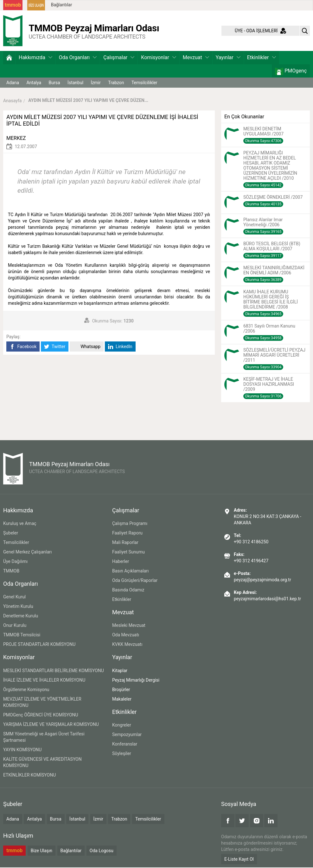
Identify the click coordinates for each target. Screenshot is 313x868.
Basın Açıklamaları (130, 571)
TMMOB (11, 571)
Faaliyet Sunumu (128, 553)
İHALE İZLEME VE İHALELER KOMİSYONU (44, 681)
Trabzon (116, 83)
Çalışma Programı (130, 524)
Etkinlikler (262, 58)
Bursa (54, 83)
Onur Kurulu (15, 626)
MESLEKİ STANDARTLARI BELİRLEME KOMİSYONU (54, 671)
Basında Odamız (128, 590)
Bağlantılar (62, 5)
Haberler (121, 562)
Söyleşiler (122, 754)
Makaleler (122, 700)
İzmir (96, 83)
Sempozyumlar (127, 735)
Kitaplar (120, 671)
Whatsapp (87, 347)
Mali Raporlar (125, 543)
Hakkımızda (35, 58)
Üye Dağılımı (15, 562)
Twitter (55, 347)
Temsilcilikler (144, 83)
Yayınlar (228, 58)
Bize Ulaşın (42, 852)
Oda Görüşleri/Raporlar (135, 581)
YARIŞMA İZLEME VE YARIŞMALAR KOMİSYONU (51, 725)
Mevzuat (196, 58)
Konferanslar (125, 745)
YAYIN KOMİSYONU (22, 750)
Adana (13, 83)
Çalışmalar (119, 58)
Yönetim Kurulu (18, 607)
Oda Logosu (102, 852)
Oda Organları (78, 58)
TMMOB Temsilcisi (22, 636)
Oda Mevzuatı (126, 636)
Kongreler (122, 726)
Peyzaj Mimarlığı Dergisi (136, 681)
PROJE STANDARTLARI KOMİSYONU (39, 645)
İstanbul (75, 83)
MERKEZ (16, 139)
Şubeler (11, 534)
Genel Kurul (14, 598)
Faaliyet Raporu (127, 534)
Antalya (34, 83)
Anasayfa (12, 101)
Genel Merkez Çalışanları (28, 553)
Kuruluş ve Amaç (20, 524)
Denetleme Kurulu (21, 617)
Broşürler (121, 690)
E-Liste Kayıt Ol (239, 860)
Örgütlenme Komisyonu (26, 690)
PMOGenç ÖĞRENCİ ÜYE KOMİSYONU (41, 715)
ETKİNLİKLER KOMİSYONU (29, 776)
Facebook (23, 347)
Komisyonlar (159, 58)
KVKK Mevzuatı (127, 645)
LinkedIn (120, 347)
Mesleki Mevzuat (129, 626)
